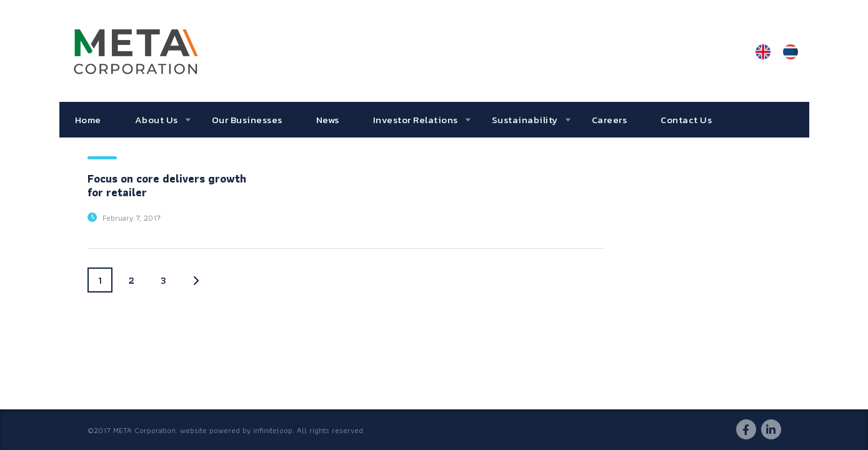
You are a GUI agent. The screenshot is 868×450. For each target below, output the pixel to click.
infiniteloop (273, 430)
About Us (157, 120)
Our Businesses (247, 120)
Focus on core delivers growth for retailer (167, 185)
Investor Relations (416, 120)
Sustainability (525, 120)
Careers (610, 120)
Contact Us (686, 120)
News (328, 120)
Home (88, 120)
